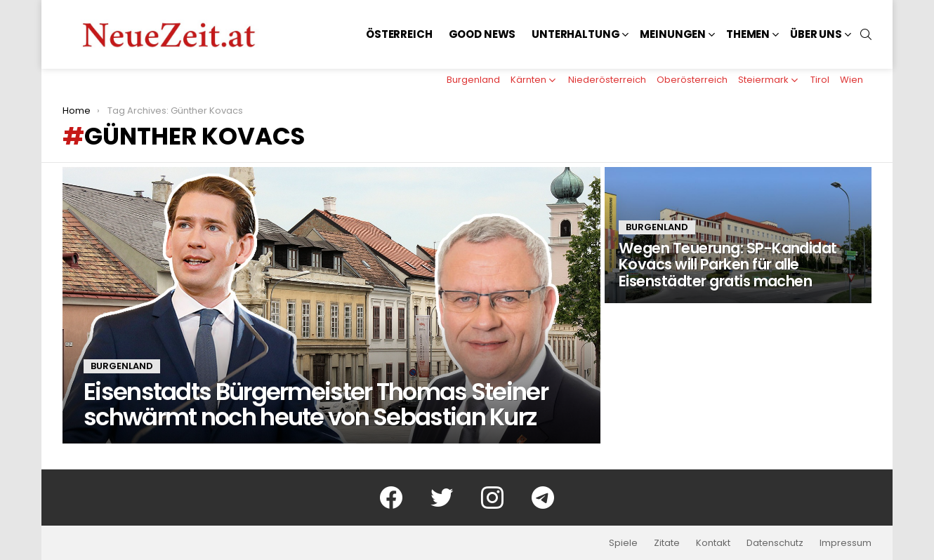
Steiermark (763, 80)
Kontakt (713, 543)
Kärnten (528, 80)
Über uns (816, 34)
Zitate (667, 543)
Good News (482, 34)
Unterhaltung (575, 34)
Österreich (399, 34)
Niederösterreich (607, 80)
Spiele (623, 543)
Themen (748, 34)
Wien (851, 80)
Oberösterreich (692, 80)
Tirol (820, 80)
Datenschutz (775, 543)
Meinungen (673, 34)
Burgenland (473, 80)
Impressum (846, 543)
